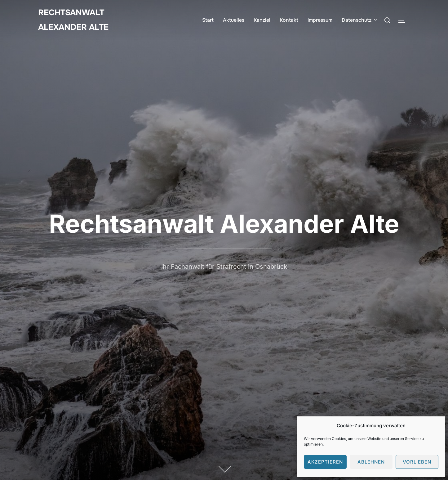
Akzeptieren (325, 462)
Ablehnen (371, 462)
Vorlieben (417, 462)
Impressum (320, 20)
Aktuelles (234, 20)
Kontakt (289, 20)
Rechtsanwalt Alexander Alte (73, 20)
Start (208, 20)
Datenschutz (360, 20)
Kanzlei (262, 20)
